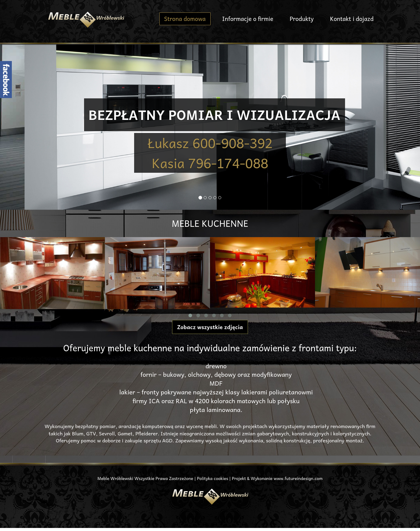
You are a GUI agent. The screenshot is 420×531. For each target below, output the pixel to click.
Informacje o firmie (248, 19)
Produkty (301, 19)
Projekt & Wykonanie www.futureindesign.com (277, 478)
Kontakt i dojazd (352, 19)
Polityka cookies (213, 478)
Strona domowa (185, 19)
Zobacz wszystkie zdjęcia (210, 327)
